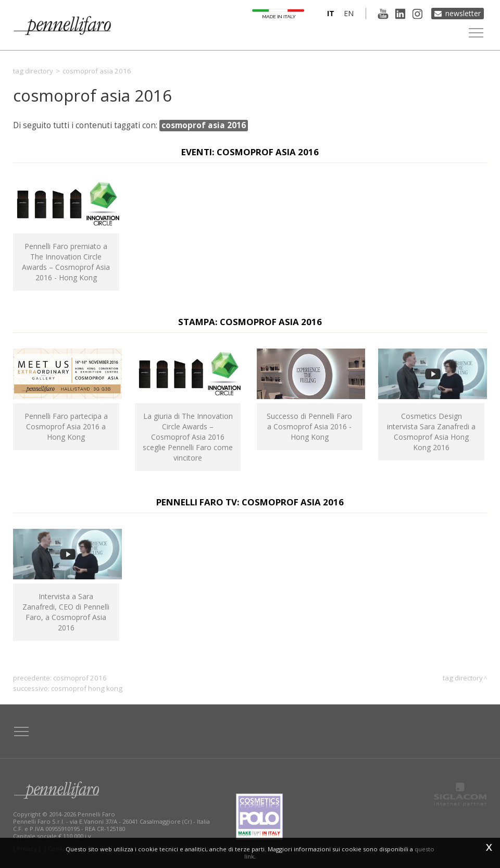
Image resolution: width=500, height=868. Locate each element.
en (349, 13)
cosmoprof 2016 (80, 678)
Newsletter (463, 13)
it (331, 13)
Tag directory (33, 71)
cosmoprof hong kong (87, 688)
